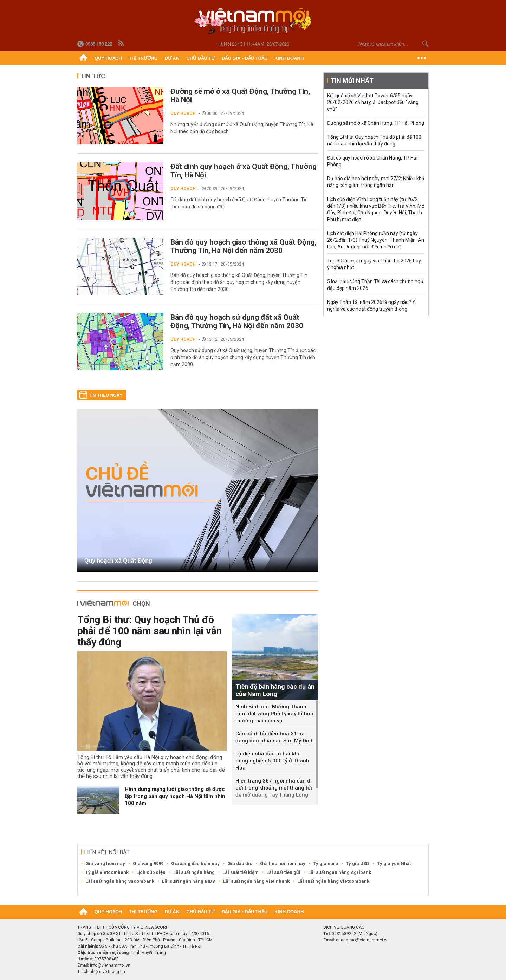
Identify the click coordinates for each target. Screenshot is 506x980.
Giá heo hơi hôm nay (283, 864)
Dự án (172, 58)
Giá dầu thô (240, 864)
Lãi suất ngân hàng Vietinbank (256, 881)
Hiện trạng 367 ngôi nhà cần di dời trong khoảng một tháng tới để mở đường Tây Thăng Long (274, 788)
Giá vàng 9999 (148, 864)
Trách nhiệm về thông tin (101, 972)
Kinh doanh (289, 58)
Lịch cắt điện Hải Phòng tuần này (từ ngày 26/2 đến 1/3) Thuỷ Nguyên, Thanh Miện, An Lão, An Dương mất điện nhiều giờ (376, 240)
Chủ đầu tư (200, 58)
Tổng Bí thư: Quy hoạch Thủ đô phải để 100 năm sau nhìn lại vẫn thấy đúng (150, 631)
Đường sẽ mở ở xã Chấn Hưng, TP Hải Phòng (376, 123)
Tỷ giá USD (358, 864)
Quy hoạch (108, 58)
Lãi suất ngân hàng (194, 872)
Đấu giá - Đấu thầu (245, 58)
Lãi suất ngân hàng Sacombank (120, 881)
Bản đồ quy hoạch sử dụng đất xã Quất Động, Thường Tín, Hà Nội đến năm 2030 (237, 322)
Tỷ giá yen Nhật (394, 864)
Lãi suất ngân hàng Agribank (340, 872)
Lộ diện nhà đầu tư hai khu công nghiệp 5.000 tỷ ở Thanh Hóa (272, 761)
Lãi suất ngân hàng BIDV (189, 881)
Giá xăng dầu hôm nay (195, 864)
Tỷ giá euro (326, 864)
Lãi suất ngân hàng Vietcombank (333, 881)
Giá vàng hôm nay (105, 864)
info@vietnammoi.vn (110, 965)
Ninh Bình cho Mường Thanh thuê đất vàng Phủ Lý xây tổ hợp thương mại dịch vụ (274, 714)
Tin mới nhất (352, 81)
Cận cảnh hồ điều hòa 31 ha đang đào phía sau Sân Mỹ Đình (275, 737)
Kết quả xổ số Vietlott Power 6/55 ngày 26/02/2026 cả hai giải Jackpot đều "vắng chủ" (373, 102)
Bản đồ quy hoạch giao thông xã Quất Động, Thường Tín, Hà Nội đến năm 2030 (244, 246)
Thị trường (143, 58)
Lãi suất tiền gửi (283, 872)
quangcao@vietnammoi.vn (362, 940)
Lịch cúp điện (151, 872)
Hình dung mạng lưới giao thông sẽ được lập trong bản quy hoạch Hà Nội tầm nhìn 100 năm (175, 796)
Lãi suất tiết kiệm (241, 872)
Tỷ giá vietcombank (107, 872)
